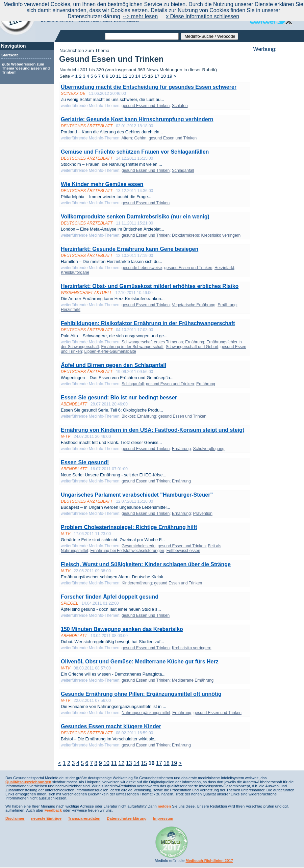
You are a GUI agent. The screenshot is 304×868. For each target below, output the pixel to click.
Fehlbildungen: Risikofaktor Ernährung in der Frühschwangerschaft (148, 323)
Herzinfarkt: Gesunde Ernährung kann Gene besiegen (130, 249)
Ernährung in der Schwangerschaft (132, 347)
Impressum (163, 818)
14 (138, 76)
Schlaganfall (183, 170)
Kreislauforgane (75, 272)
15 (144, 76)
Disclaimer (15, 818)
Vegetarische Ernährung (194, 305)
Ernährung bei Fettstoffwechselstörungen (127, 551)
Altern (126, 138)
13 (131, 76)
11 (119, 76)
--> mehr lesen (141, 16)
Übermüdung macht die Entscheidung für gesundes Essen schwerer (149, 87)
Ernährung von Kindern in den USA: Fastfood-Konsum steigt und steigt (153, 430)
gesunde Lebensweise (142, 268)
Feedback (53, 810)
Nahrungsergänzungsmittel (146, 713)
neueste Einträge (46, 818)
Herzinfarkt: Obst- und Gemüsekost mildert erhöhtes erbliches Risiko (150, 286)
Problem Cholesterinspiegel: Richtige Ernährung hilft (129, 527)
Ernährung (227, 305)
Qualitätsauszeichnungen (28, 782)
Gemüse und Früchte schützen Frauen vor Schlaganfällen (135, 152)
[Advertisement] (277, 154)
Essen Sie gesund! (85, 462)
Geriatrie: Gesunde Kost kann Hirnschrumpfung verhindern (137, 119)
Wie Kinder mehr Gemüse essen (102, 184)
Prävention (203, 514)
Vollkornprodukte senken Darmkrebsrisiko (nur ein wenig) (135, 217)
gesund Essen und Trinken (146, 106)
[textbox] (142, 36)
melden (164, 806)
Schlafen (180, 106)
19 (170, 76)
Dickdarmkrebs (185, 235)
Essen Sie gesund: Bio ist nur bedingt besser (119, 398)
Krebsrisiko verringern (221, 235)
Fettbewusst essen (183, 551)
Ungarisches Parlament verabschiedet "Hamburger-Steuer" (137, 495)
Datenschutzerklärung (127, 818)
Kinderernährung (137, 583)
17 (157, 76)
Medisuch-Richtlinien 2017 (209, 861)
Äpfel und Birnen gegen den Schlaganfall (113, 365)
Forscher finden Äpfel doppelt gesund (110, 597)
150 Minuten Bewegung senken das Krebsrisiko (122, 629)
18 (163, 76)
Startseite (10, 55)
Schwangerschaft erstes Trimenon (152, 342)
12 (125, 76)
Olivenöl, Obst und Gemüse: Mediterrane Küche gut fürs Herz (140, 662)
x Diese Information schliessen (202, 16)
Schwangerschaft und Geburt (192, 347)
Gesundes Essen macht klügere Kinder (111, 726)
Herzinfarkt (224, 268)
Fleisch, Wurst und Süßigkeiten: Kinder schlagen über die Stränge (146, 564)
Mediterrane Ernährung (193, 680)
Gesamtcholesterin (138, 546)
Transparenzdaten (84, 818)
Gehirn (140, 138)
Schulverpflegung (209, 449)
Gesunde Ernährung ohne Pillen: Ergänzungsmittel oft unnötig (141, 694)
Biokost (128, 416)
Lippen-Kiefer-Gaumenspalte (110, 351)
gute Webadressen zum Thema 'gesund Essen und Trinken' (26, 68)
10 (112, 76)
